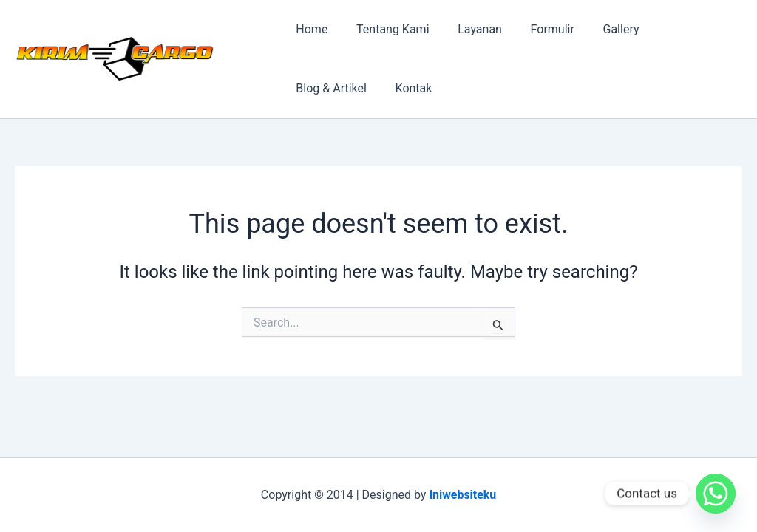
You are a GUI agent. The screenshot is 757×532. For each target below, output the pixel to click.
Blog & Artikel (676, 29)
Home (309, 29)
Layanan (468, 29)
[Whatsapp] (716, 494)
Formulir (535, 29)
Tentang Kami (385, 29)
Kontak (312, 88)
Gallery (599, 29)
